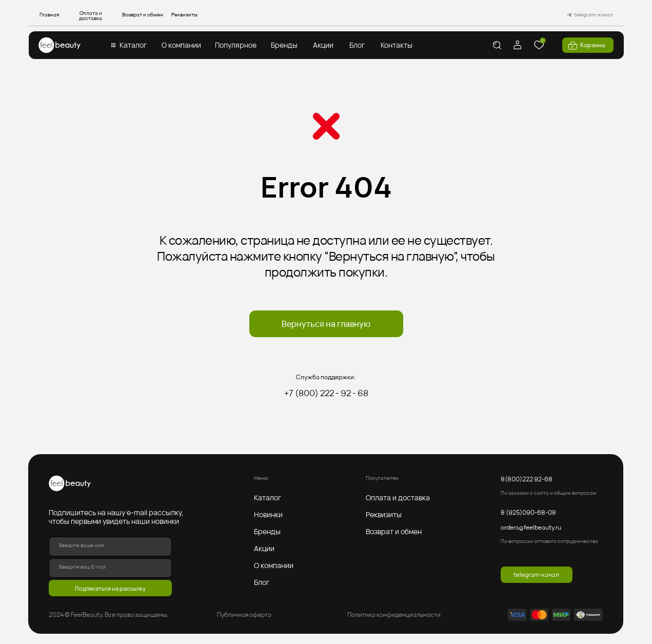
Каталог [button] (133, 45)
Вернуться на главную (326, 324)
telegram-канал (594, 14)
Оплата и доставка (91, 15)
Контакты (397, 45)
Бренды (284, 45)
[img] (60, 45)
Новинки (268, 514)
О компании (181, 45)
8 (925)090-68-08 (528, 512)
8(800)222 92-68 (527, 479)
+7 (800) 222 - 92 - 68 (326, 393)
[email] (110, 568)
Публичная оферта (244, 614)
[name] (110, 547)
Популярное (236, 45)
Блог (357, 45)
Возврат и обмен (143, 14)
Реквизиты (184, 14)
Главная (49, 14)
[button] (113, 45)
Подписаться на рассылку (110, 588)
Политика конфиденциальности (394, 614)
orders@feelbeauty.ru (531, 527)
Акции (323, 45)
